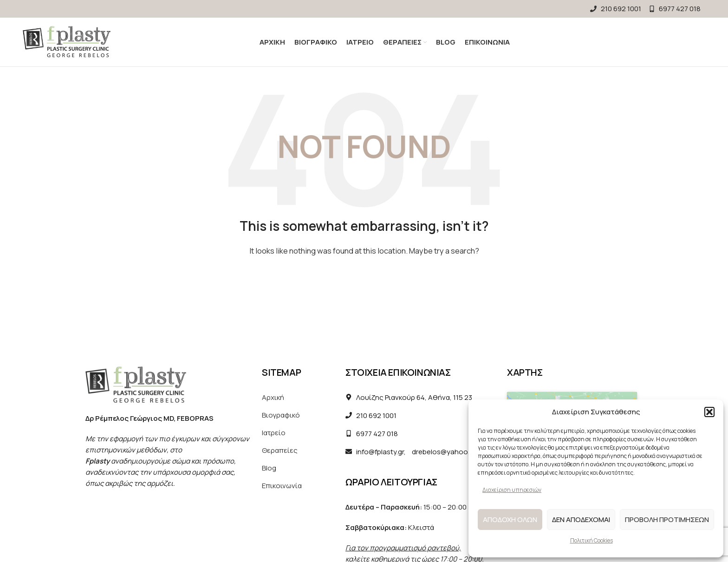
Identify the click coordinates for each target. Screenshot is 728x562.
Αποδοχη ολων (510, 520)
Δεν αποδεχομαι (581, 520)
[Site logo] (67, 42)
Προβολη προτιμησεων (667, 520)
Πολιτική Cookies (591, 540)
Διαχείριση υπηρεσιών (512, 490)
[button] (709, 412)
